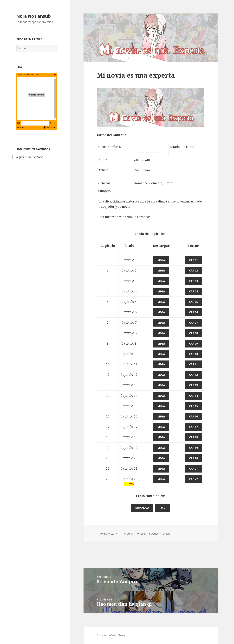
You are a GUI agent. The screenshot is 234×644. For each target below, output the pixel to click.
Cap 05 (193, 302)
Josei (143, 534)
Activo (155, 534)
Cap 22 (193, 479)
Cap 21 (193, 469)
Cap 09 (193, 344)
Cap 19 (193, 448)
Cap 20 (193, 458)
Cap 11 (193, 364)
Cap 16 (193, 417)
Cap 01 (193, 260)
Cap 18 (193, 437)
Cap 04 (193, 291)
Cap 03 (193, 281)
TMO (162, 508)
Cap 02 (193, 271)
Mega (161, 260)
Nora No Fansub (34, 16)
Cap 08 (193, 333)
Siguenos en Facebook (33, 149)
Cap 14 (193, 396)
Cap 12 (193, 375)
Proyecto (165, 534)
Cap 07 (193, 323)
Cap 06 (193, 312)
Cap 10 (193, 354)
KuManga (142, 508)
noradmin (128, 534)
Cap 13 (193, 385)
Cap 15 (193, 406)
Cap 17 (193, 427)
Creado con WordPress (111, 635)
